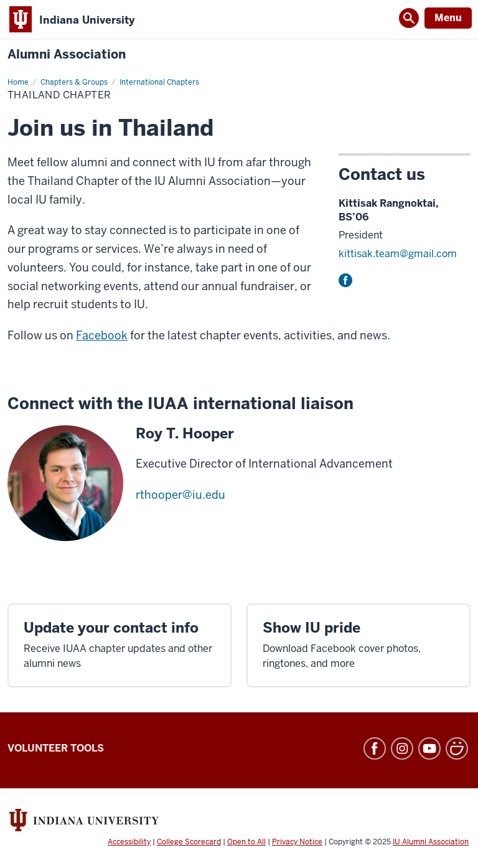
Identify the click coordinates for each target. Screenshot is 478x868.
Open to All (246, 842)
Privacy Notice (297, 842)
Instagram (402, 748)
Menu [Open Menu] (448, 18)
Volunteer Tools (56, 748)
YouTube (429, 748)
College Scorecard (189, 842)
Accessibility (129, 842)
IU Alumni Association (431, 842)
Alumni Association (67, 54)
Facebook (345, 280)
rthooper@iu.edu (180, 495)
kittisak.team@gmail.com (398, 254)
